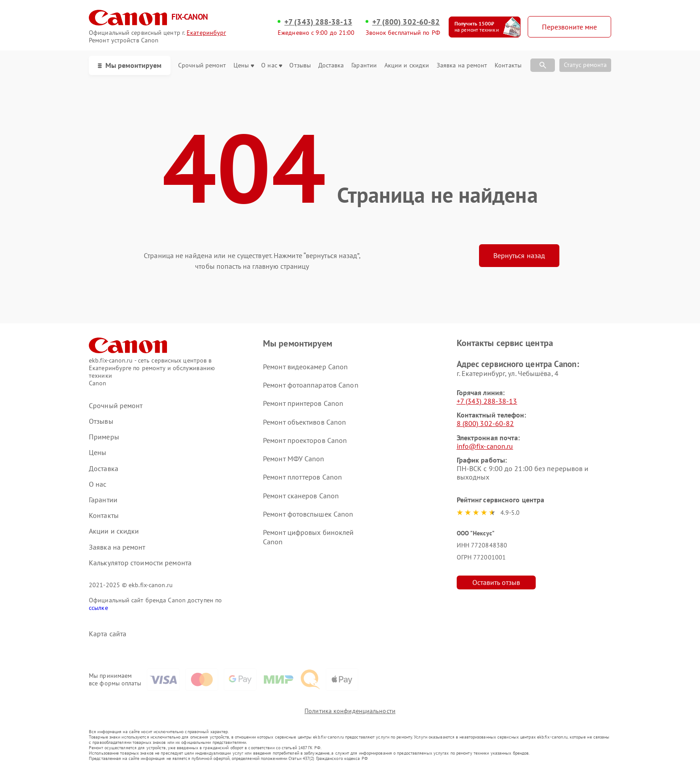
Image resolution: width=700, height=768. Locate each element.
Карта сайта (108, 634)
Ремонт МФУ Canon (294, 459)
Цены (244, 65)
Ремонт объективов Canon (304, 422)
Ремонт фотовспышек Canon (308, 514)
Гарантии (364, 65)
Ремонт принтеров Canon (303, 403)
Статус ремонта (585, 65)
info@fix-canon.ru (485, 446)
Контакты (508, 65)
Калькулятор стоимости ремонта (140, 563)
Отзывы (300, 65)
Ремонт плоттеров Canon (302, 477)
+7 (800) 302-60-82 (406, 22)
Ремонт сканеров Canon (301, 496)
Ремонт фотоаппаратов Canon (311, 385)
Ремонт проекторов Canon (305, 440)
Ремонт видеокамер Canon (305, 367)
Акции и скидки (407, 65)
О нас (272, 65)
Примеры (104, 437)
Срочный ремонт (202, 65)
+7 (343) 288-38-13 (318, 22)
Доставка (331, 65)
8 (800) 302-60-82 (485, 423)
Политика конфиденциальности (350, 711)
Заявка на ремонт (462, 65)
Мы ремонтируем (130, 65)
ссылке (98, 608)
